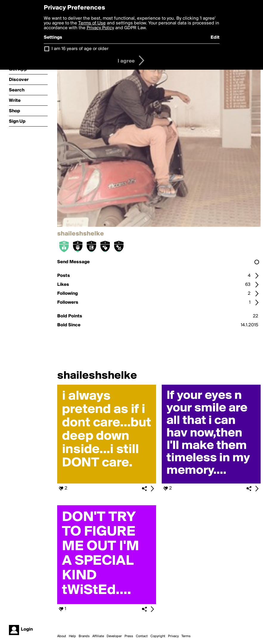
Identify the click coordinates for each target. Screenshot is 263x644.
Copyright (158, 636)
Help (72, 636)
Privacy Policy (100, 28)
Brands (84, 636)
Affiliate (98, 636)
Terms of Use (92, 23)
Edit (215, 38)
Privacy (173, 636)
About (62, 636)
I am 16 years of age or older (80, 49)
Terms (186, 636)
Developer (114, 636)
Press (129, 636)
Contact (142, 636)
